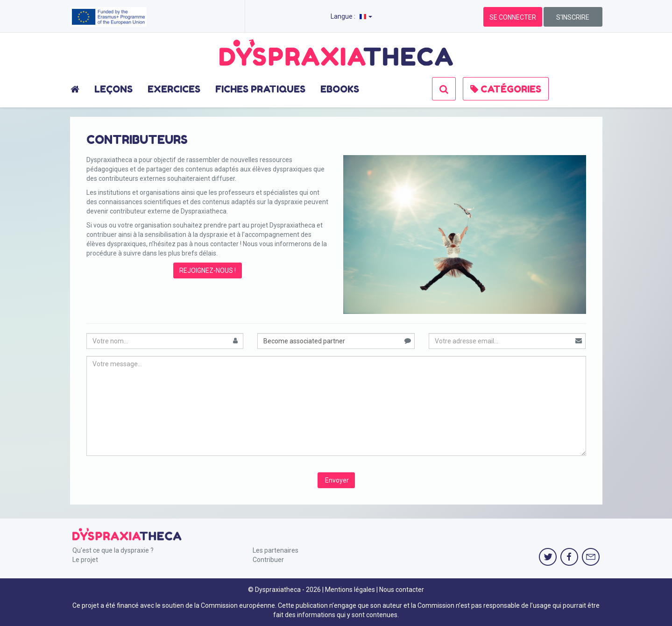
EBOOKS (340, 89)
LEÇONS (113, 89)
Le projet (85, 560)
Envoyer (336, 480)
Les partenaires (276, 550)
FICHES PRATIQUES (260, 89)
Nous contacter (402, 590)
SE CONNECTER (513, 17)
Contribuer (268, 560)
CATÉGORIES (506, 89)
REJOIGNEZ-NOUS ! (208, 270)
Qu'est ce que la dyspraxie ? (113, 550)
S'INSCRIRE (573, 17)
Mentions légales (350, 590)
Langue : (351, 16)
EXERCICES (174, 89)
